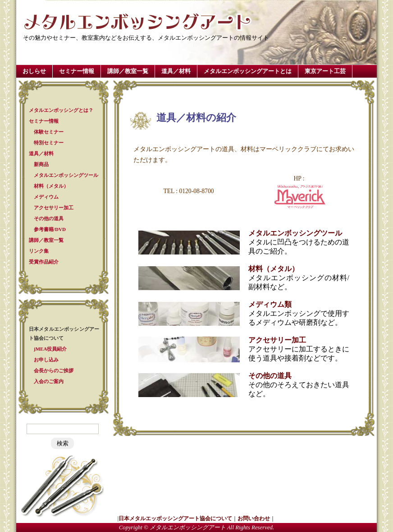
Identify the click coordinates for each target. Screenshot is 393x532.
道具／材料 (176, 71)
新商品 (41, 164)
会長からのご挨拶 (54, 370)
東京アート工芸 (325, 71)
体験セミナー (49, 132)
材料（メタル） (51, 186)
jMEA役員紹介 (50, 349)
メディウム (46, 197)
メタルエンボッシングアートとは (248, 71)
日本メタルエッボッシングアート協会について (175, 518)
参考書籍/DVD (50, 229)
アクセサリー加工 (54, 208)
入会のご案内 (49, 381)
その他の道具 (49, 218)
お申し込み (46, 360)
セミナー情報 (77, 71)
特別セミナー (49, 143)
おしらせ (34, 71)
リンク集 (39, 251)
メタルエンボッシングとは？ (61, 110)
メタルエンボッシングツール (66, 175)
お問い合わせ (254, 518)
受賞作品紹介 (44, 262)
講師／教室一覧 (128, 71)
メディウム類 (270, 304)
